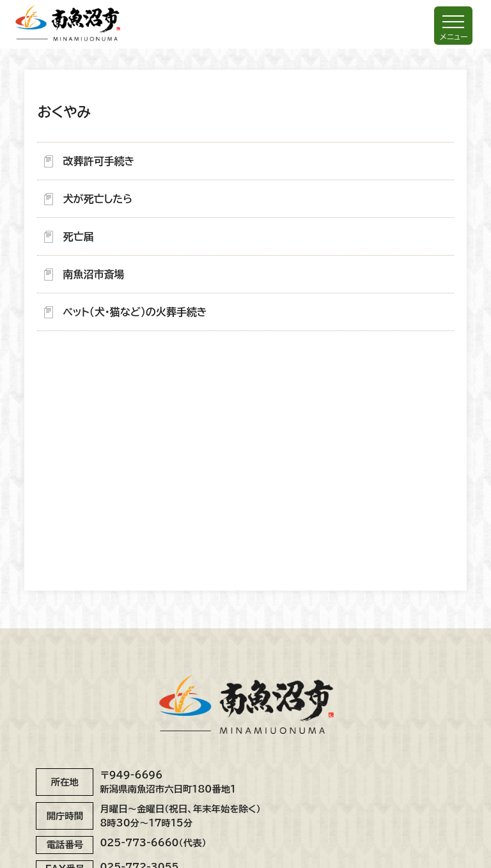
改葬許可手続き (98, 161)
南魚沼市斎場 (93, 274)
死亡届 (78, 236)
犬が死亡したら (97, 199)
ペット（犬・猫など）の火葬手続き (135, 312)
